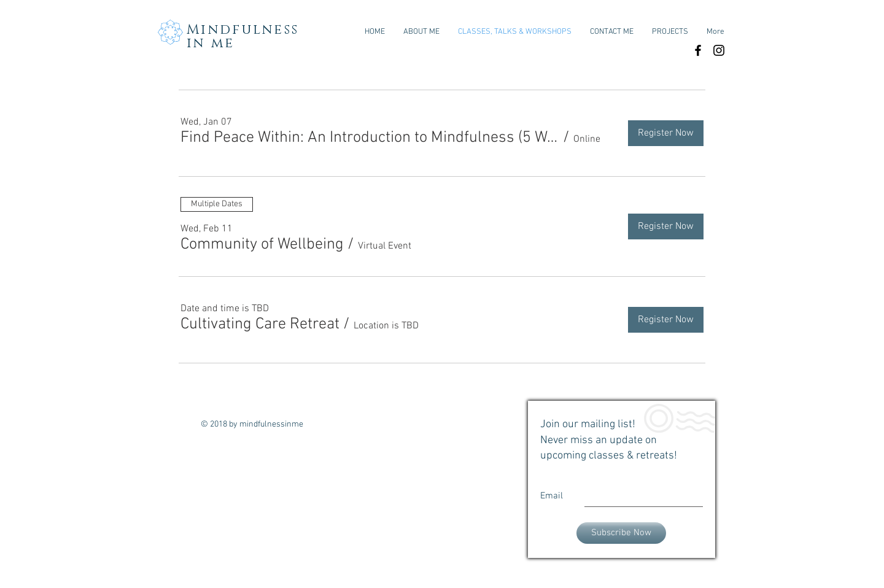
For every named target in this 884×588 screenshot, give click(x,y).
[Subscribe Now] (621, 533)
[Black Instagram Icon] (719, 50)
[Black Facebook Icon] (698, 50)
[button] (370, 138)
